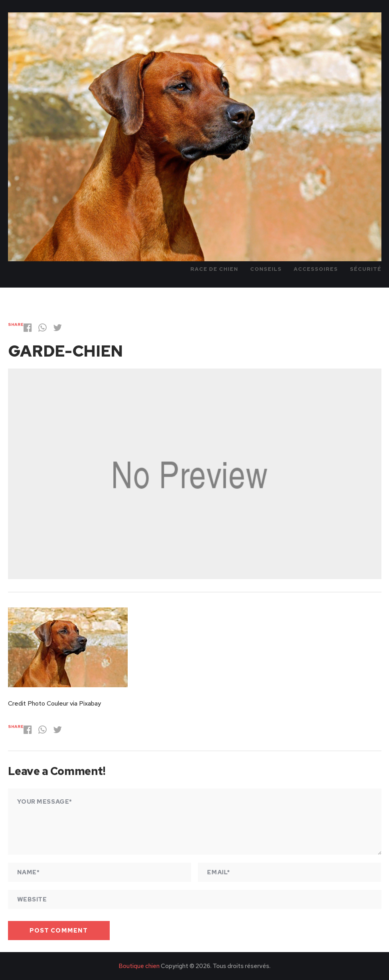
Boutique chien (139, 966)
